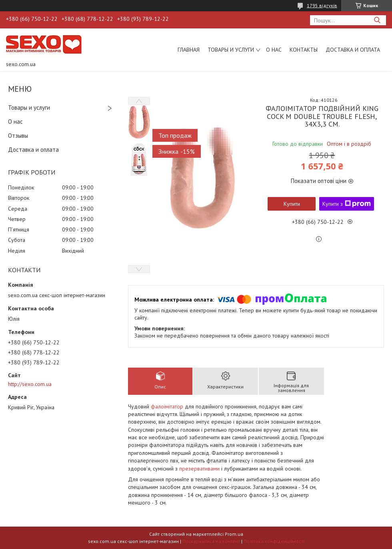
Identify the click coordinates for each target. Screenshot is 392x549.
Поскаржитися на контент (211, 541)
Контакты (304, 50)
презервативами (199, 469)
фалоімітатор (167, 406)
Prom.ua (234, 534)
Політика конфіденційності (274, 541)
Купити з (347, 204)
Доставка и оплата (353, 50)
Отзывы (18, 136)
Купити (292, 204)
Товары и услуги (231, 50)
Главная (189, 50)
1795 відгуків (322, 5)
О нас (274, 50)
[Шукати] (377, 20)
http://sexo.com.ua (30, 384)
